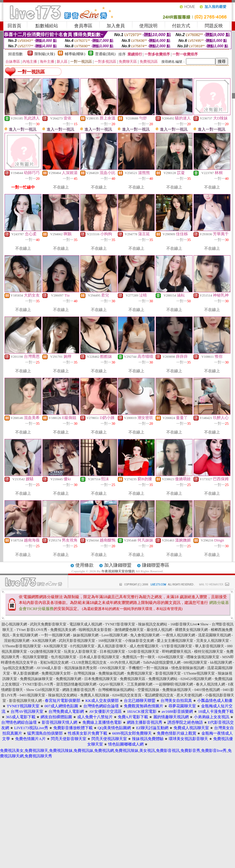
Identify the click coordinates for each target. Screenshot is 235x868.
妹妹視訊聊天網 (86, 635)
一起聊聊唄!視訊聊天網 (174, 684)
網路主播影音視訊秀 (79, 690)
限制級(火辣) (45, 54)
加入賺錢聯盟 (118, 565)
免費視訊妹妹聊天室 (36, 679)
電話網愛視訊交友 (159, 695)
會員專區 (83, 26)
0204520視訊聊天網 (196, 679)
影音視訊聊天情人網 (25, 701)
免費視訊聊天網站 (163, 679)
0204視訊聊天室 (171, 657)
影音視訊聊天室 (168, 673)
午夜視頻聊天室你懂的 (118, 571)
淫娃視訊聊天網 (17, 641)
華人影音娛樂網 (26, 673)
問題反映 (214, 26)
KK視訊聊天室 (56, 646)
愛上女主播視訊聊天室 (175, 641)
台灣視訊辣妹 (84, 673)
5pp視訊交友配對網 (18, 668)
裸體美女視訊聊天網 (191, 630)
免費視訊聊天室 (140, 673)
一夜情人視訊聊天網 (179, 635)
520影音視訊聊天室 (144, 652)
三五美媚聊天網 (140, 684)
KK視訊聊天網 (44, 641)
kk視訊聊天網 (221, 662)
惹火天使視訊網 (189, 695)
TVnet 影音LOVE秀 (32, 630)
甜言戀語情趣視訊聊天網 (76, 684)
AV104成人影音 (49, 668)
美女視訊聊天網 (25, 635)
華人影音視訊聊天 (210, 646)
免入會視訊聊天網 (145, 635)
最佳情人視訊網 (159, 630)
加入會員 (116, 26)
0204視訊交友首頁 (127, 695)
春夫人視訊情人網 (210, 684)
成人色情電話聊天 (144, 646)
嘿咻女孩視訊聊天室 (203, 657)
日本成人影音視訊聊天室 (99, 657)
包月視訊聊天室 (64, 657)
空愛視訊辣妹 (148, 690)
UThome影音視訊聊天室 (22, 646)
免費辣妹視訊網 (111, 673)
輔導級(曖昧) (75, 54)
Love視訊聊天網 (114, 635)
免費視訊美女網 (63, 630)
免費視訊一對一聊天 (139, 657)
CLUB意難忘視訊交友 (89, 662)
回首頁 (14, 26)
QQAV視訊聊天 (112, 684)
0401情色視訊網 (207, 690)
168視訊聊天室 (110, 641)
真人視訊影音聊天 (112, 646)
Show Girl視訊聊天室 (43, 690)
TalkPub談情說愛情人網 (162, 662)
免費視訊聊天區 (133, 679)
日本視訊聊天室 (112, 652)
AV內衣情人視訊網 (125, 662)
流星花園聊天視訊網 (214, 635)
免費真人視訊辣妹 (95, 695)
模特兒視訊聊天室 (209, 652)
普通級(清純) (105, 54)
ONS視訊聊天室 (113, 668)
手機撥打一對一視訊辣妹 (148, 668)
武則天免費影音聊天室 (48, 624)
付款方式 (181, 26)
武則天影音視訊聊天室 (77, 641)
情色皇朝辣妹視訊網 (188, 668)
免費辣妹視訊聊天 (177, 690)
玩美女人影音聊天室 (80, 652)
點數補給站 (47, 26)
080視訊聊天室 (195, 662)
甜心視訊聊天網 (14, 624)
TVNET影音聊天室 (120, 624)
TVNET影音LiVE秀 (38, 684)
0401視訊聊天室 (32, 695)
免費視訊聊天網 (68, 679)
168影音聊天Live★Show (189, 624)
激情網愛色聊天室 (129, 630)
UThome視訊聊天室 (199, 673)
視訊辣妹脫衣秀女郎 (81, 668)
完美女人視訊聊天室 (213, 641)
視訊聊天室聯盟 (35, 657)
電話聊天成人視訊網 (86, 624)
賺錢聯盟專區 (156, 565)
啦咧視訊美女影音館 (95, 630)
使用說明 (148, 26)
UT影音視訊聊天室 (177, 646)
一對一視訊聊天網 (55, 635)
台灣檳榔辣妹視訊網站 (116, 690)
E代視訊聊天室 (82, 646)
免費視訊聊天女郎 (56, 673)
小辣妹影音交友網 (139, 641)
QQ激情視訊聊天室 (45, 652)
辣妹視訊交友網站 (153, 624)
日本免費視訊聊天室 (101, 679)
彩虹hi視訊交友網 (54, 662)
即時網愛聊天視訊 (177, 652)
